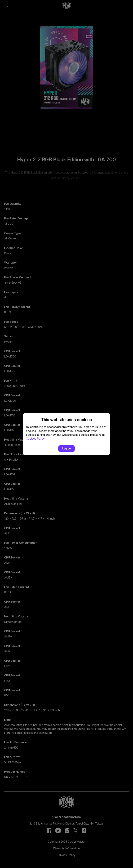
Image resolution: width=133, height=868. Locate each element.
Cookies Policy (35, 439)
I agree (66, 448)
